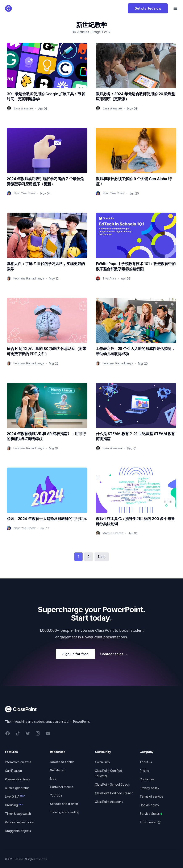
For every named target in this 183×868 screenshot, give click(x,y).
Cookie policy (149, 805)
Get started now (148, 8)
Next (102, 557)
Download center (62, 762)
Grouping (14, 805)
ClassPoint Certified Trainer (114, 793)
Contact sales (114, 654)
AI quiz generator (17, 788)
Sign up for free (75, 654)
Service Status (151, 814)
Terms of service (151, 796)
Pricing (144, 771)
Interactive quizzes (18, 762)
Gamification (13, 771)
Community (103, 762)
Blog (53, 779)
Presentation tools (18, 779)
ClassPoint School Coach (112, 784)
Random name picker (20, 822)
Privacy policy (149, 788)
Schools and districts (64, 804)
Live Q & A (15, 796)
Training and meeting (65, 812)
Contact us (147, 779)
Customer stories (62, 787)
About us (146, 762)
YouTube (56, 795)
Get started (58, 770)
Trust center (150, 822)
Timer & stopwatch (18, 814)
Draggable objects (18, 831)
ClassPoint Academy (109, 802)
